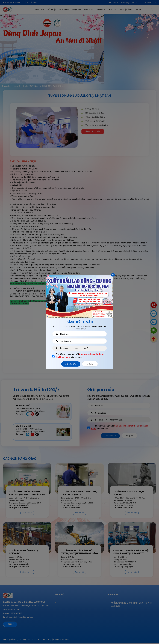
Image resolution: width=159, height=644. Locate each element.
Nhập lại (90, 364)
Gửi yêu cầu (71, 364)
